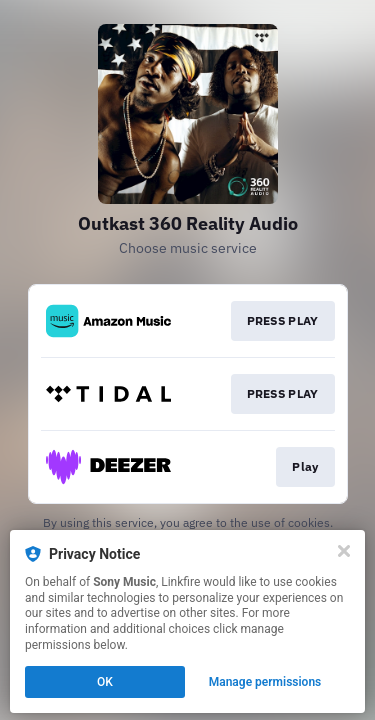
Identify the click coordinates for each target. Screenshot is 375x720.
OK (105, 682)
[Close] (344, 551)
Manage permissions (265, 682)
